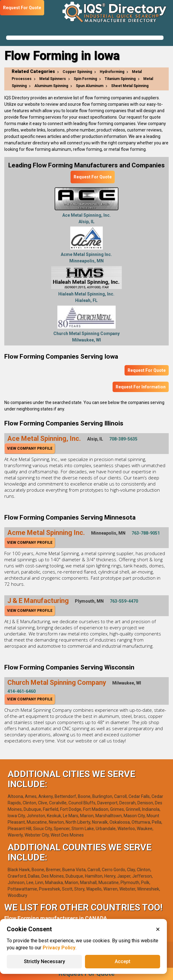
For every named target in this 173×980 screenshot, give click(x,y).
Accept (123, 961)
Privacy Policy (59, 948)
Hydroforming (112, 72)
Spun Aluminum (90, 86)
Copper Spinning (77, 72)
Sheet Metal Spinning (130, 86)
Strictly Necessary (44, 961)
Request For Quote (93, 177)
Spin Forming (85, 79)
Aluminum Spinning (51, 86)
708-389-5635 (123, 439)
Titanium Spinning (120, 79)
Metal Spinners (53, 79)
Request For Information (141, 387)
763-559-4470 (124, 601)
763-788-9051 (146, 533)
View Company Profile (30, 448)
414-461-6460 (21, 691)
